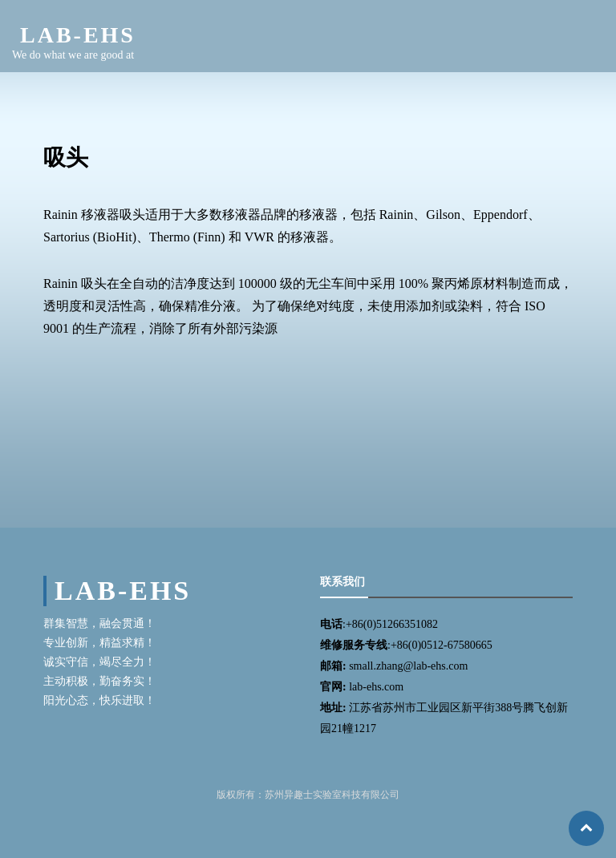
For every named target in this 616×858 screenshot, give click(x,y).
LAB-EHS (78, 35)
